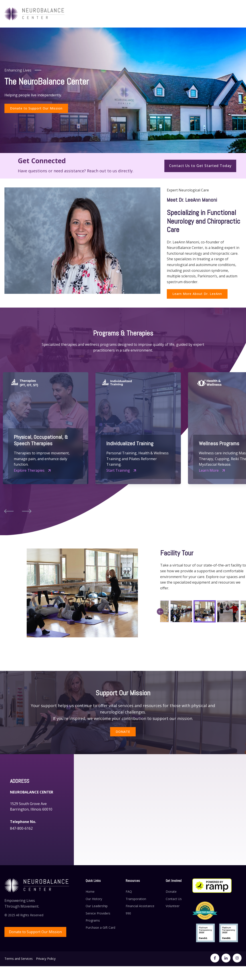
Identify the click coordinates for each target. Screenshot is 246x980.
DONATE (123, 732)
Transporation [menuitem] (136, 899)
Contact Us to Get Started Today (200, 166)
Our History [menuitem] (94, 899)
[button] (9, 511)
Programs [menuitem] (93, 920)
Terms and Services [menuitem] (19, 959)
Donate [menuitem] (171, 892)
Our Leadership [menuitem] (97, 906)
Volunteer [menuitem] (173, 906)
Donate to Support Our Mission (36, 108)
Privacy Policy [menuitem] (46, 959)
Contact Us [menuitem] (174, 899)
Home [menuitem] (90, 892)
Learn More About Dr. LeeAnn (197, 294)
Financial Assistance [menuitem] (140, 906)
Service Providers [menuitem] (98, 913)
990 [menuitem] (128, 913)
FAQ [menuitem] (129, 892)
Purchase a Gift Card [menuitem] (100, 927)
